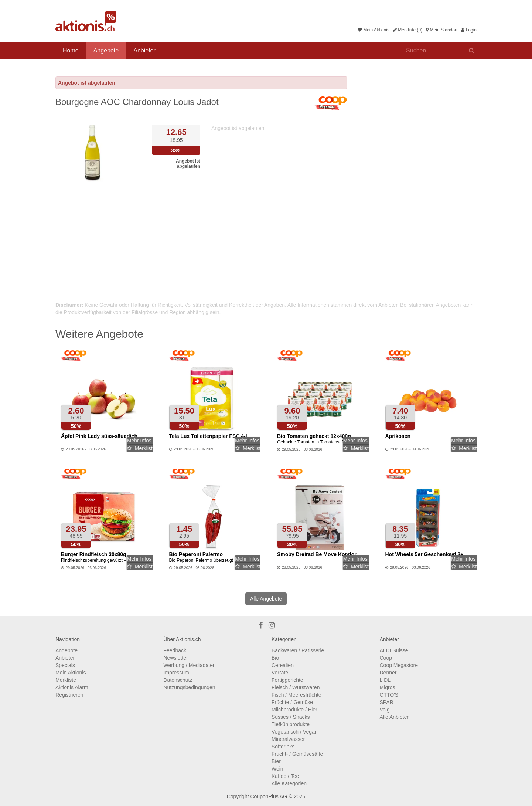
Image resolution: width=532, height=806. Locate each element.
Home (71, 50)
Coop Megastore (399, 665)
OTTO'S (389, 695)
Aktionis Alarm (72, 687)
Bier (276, 761)
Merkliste (66, 680)
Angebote (106, 50)
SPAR (387, 702)
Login (469, 30)
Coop (386, 658)
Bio (275, 658)
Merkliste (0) (408, 30)
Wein (277, 769)
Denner (388, 673)
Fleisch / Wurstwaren (296, 687)
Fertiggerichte (287, 680)
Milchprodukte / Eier (294, 710)
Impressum (176, 673)
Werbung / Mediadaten (190, 665)
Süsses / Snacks (291, 717)
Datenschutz (178, 680)
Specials (65, 665)
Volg (385, 710)
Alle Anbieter (394, 717)
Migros (388, 687)
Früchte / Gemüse (292, 702)
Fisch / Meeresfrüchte (296, 695)
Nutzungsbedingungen (190, 687)
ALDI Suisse (394, 650)
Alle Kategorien (289, 783)
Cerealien (283, 665)
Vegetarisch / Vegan (295, 732)
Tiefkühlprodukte (291, 724)
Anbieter (144, 50)
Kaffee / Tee (285, 776)
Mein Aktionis (374, 30)
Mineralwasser (288, 739)
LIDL (385, 680)
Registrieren (69, 695)
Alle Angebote (266, 599)
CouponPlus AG (269, 796)
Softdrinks (283, 747)
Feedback (175, 650)
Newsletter (176, 658)
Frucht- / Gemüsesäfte (297, 754)
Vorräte (280, 673)
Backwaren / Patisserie (298, 650)
